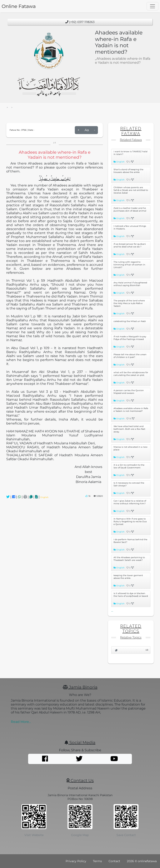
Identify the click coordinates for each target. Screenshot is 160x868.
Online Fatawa (19, 6)
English (44, 497)
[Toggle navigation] (152, 6)
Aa (87, 130)
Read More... (21, 722)
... (112, 611)
